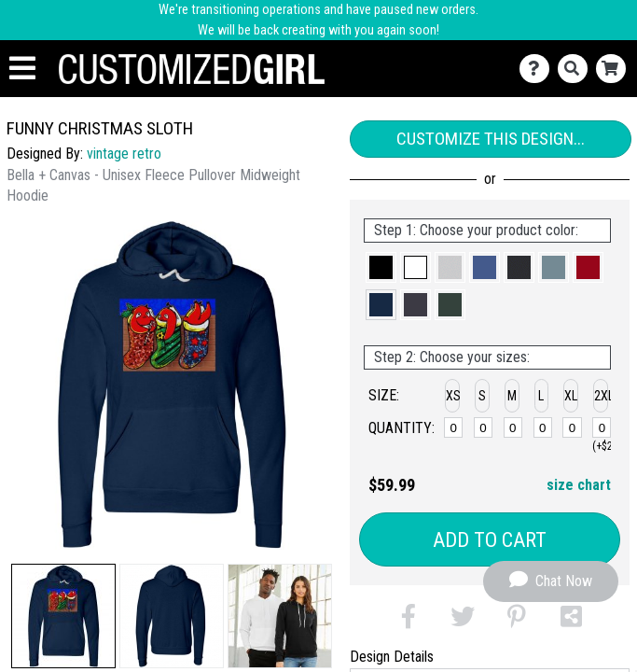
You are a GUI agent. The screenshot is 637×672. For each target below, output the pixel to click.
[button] (63, 616)
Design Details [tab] (392, 657)
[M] (513, 427)
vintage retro (124, 154)
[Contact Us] (539, 69)
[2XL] (602, 427)
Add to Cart (490, 540)
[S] (483, 427)
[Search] (577, 69)
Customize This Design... (491, 139)
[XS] (453, 427)
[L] (543, 427)
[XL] (572, 427)
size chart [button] (579, 485)
